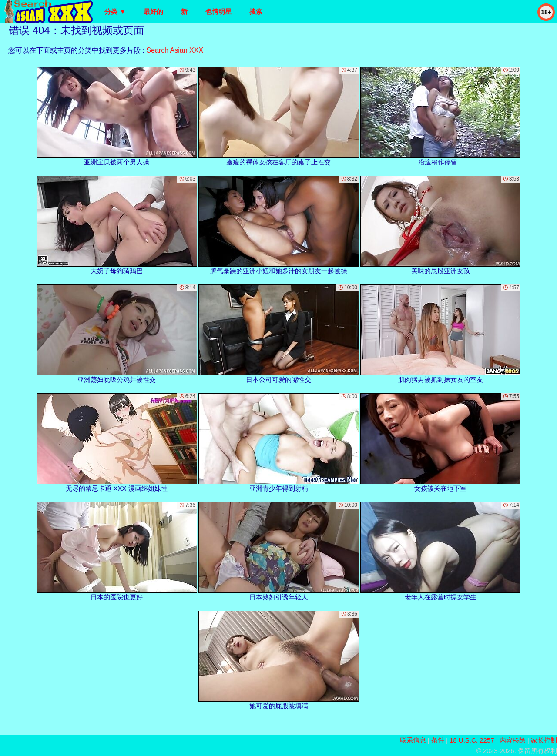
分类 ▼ (115, 12)
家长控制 (544, 740)
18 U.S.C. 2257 (472, 740)
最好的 (153, 12)
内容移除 (513, 740)
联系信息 (413, 740)
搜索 (256, 12)
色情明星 (218, 12)
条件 (438, 740)
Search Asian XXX (175, 50)
